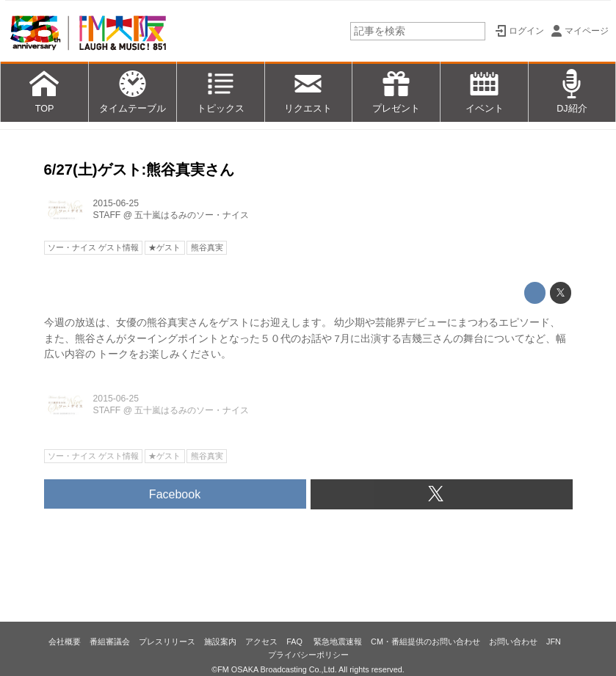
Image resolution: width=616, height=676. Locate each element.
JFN (554, 642)
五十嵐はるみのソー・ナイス (192, 215)
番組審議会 (110, 642)
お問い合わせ (513, 642)
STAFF (107, 215)
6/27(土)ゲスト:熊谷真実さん (139, 170)
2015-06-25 (116, 203)
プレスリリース (167, 642)
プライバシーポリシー (308, 655)
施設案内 (220, 642)
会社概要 (65, 642)
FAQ (296, 642)
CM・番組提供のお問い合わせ (425, 642)
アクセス (261, 642)
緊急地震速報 (338, 642)
